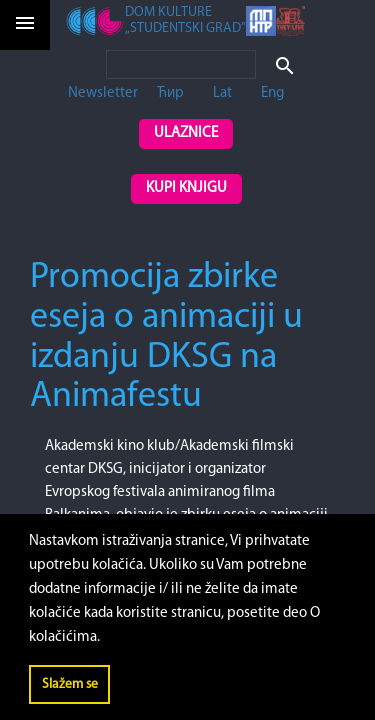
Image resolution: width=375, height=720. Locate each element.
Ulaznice (186, 133)
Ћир (170, 93)
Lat (222, 93)
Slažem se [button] (70, 684)
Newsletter (103, 93)
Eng (272, 93)
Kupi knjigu (186, 188)
